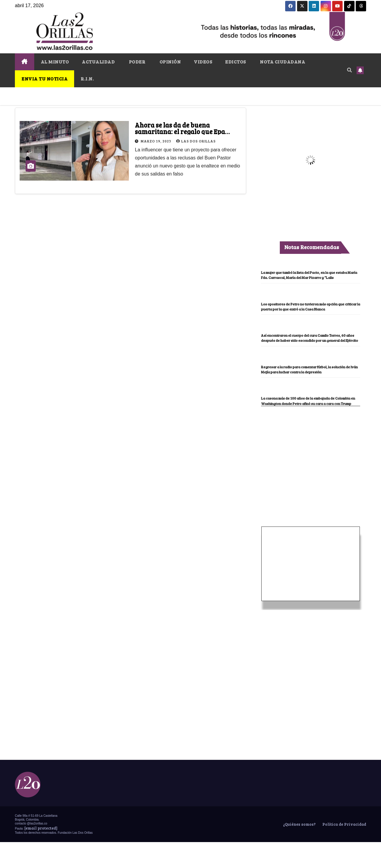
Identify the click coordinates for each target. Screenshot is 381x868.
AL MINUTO (55, 62)
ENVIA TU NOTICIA (44, 79)
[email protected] (41, 854)
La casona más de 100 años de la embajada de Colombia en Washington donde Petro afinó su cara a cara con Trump (309, 424)
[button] (349, 70)
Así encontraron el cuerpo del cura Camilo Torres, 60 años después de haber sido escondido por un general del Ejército (306, 351)
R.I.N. (87, 79)
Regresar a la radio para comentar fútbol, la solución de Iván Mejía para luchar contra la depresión (308, 387)
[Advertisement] (310, 476)
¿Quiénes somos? (299, 850)
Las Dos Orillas (196, 141)
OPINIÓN (170, 62)
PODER (136, 62)
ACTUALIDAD (98, 62)
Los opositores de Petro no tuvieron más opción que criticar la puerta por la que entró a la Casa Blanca (310, 314)
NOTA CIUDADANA (282, 62)
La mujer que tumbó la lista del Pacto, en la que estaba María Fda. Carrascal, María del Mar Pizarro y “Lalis (309, 277)
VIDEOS (203, 62)
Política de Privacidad (344, 850)
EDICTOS (235, 62)
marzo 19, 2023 (156, 141)
